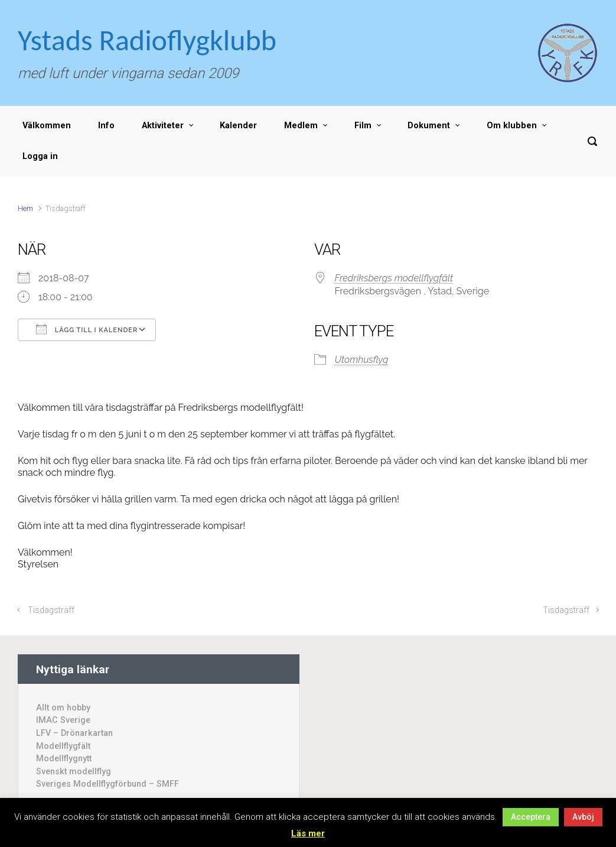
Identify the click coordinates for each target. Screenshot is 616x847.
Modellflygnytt (64, 759)
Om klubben (512, 126)
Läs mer (308, 833)
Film (363, 126)
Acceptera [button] (531, 817)
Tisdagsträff (51, 610)
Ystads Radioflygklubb (147, 40)
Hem (25, 208)
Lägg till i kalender (87, 329)
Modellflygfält (63, 746)
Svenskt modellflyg (74, 772)
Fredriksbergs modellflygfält (394, 278)
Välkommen (47, 126)
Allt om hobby (63, 708)
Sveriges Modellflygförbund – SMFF (107, 784)
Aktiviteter (163, 126)
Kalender (238, 126)
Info (106, 126)
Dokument (429, 126)
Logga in (40, 156)
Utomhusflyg (362, 360)
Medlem (301, 126)
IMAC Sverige (63, 720)
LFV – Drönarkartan (74, 733)
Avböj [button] (583, 817)
